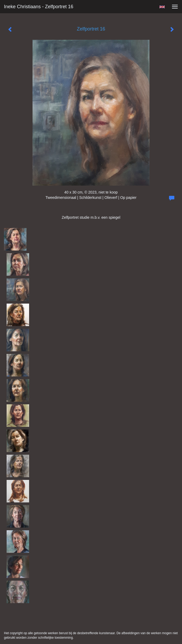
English (162, 7)
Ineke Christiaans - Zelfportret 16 (39, 7)
